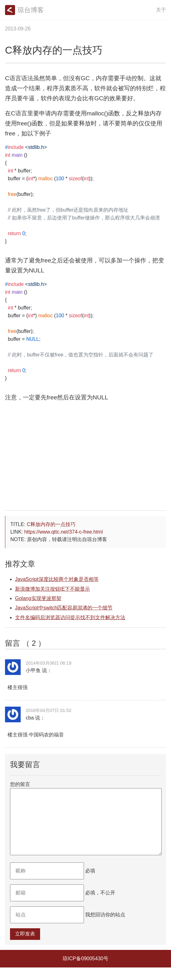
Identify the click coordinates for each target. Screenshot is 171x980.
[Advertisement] (85, 461)
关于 (161, 10)
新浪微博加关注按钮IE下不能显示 (52, 589)
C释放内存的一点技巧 (51, 524)
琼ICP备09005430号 (85, 971)
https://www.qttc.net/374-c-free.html (63, 532)
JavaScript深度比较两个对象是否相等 (57, 579)
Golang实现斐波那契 (38, 598)
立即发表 (25, 946)
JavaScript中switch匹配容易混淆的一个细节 (64, 608)
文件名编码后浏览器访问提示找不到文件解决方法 (70, 617)
